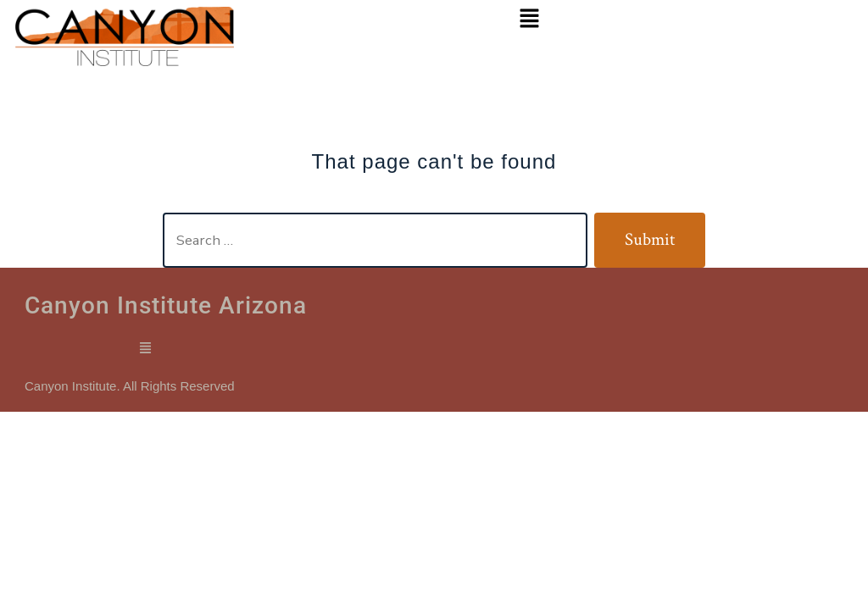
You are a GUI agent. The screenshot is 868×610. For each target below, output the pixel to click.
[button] (530, 19)
